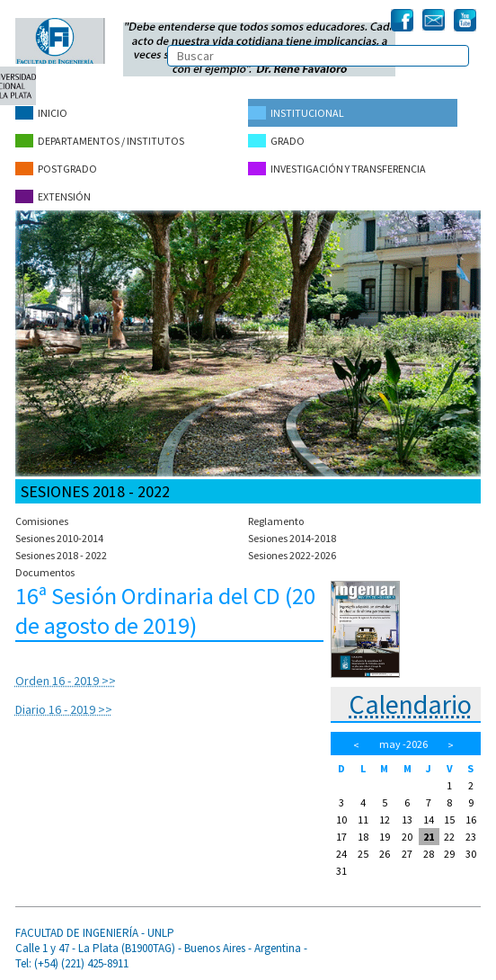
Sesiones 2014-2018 (292, 538)
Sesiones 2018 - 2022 (61, 555)
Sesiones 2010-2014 (59, 538)
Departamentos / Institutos (100, 141)
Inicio (41, 113)
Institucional (296, 113)
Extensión (53, 196)
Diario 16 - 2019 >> (64, 709)
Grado (276, 141)
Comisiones (42, 521)
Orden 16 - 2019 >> (66, 681)
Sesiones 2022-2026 (292, 555)
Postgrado (56, 169)
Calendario (410, 704)
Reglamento (276, 521)
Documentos (45, 572)
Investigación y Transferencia (337, 169)
